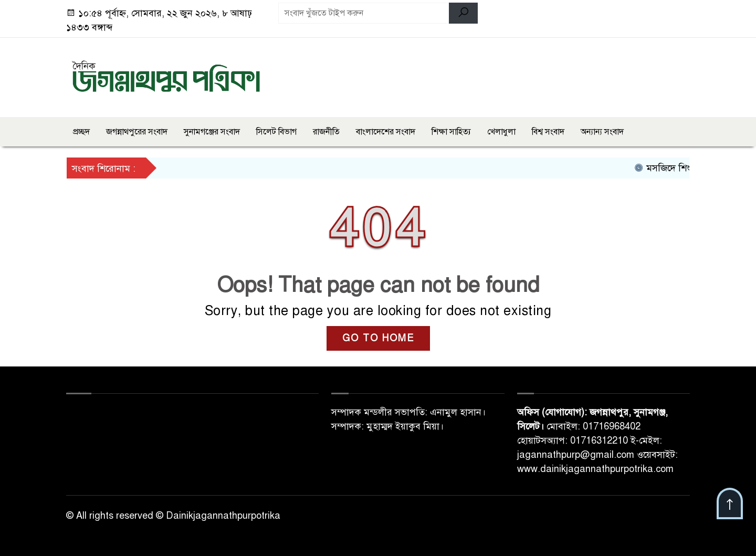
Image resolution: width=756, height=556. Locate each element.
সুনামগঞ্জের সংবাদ (212, 132)
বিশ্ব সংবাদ (548, 132)
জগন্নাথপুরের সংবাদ (137, 132)
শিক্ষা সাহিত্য (451, 132)
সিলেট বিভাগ (276, 132)
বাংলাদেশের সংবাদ (386, 132)
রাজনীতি (326, 132)
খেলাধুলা (501, 132)
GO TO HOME (378, 338)
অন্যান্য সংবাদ (602, 132)
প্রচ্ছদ (81, 132)
